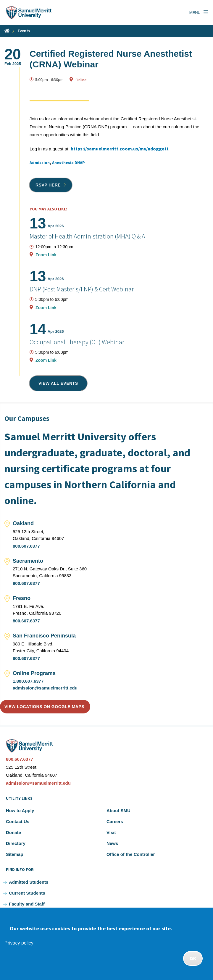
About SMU (118, 811)
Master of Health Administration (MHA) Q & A (87, 236)
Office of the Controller (131, 854)
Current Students (27, 893)
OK (193, 958)
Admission (40, 163)
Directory (16, 843)
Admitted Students (29, 882)
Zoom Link (46, 255)
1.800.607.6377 (28, 681)
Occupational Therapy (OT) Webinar (77, 342)
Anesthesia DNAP (68, 163)
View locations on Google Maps (44, 707)
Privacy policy (19, 943)
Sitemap (14, 854)
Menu (195, 13)
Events (24, 31)
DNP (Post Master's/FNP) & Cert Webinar (82, 289)
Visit (111, 832)
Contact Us (18, 821)
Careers (115, 821)
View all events (58, 383)
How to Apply (20, 811)
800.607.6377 (26, 546)
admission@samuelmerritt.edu (45, 688)
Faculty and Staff (27, 904)
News (112, 843)
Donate (13, 832)
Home (7, 31)
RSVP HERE (48, 185)
